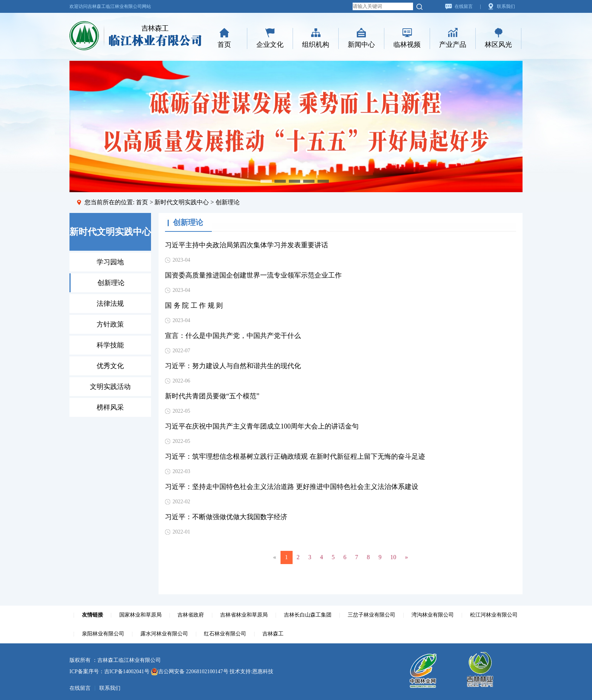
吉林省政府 (191, 615)
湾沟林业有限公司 (433, 615)
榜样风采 (110, 407)
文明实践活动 (110, 387)
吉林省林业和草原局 (244, 615)
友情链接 (92, 615)
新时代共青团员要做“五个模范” (212, 396)
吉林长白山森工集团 (308, 615)
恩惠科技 (263, 671)
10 (393, 557)
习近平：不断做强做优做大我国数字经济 (226, 517)
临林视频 (407, 45)
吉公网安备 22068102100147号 (190, 671)
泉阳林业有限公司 (103, 634)
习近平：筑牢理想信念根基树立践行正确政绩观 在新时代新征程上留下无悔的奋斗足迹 (295, 456)
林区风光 (498, 45)
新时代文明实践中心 (182, 202)
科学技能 (110, 345)
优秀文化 (110, 366)
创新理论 (111, 283)
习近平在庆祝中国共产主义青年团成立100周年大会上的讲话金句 (262, 426)
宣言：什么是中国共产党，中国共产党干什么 (233, 336)
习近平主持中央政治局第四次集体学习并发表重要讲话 (247, 245)
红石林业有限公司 (225, 634)
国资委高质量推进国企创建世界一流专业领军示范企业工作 (253, 275)
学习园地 (110, 262)
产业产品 (453, 45)
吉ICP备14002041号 (127, 671)
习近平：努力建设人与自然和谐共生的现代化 (233, 366)
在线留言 (464, 6)
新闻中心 (361, 45)
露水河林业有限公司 (164, 634)
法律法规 (110, 304)
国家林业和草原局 (140, 615)
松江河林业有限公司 (494, 615)
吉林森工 (273, 634)
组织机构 (316, 45)
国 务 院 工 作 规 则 (194, 305)
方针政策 (110, 324)
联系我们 (506, 6)
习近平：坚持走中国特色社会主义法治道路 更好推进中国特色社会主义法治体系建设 (292, 487)
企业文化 (270, 45)
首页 (224, 45)
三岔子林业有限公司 (372, 615)
